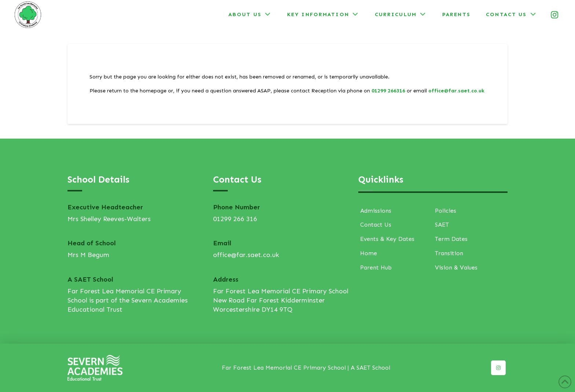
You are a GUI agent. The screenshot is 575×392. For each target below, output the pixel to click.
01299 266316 (388, 91)
